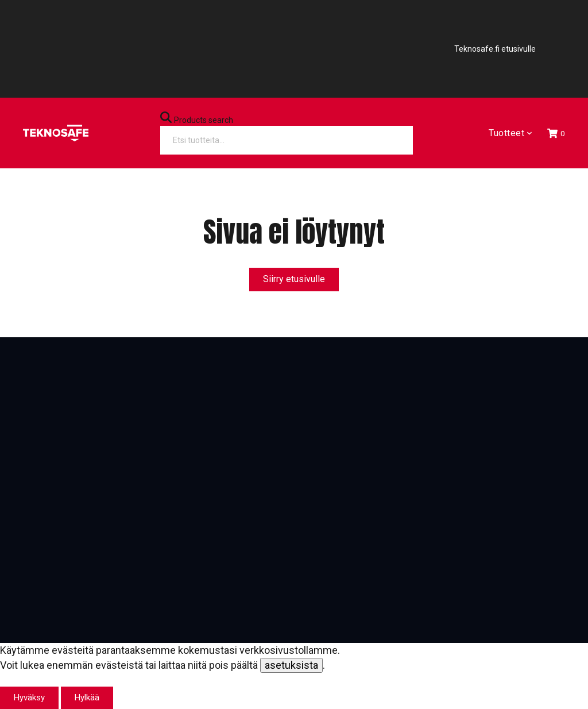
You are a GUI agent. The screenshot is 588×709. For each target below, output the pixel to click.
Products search (204, 120)
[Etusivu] (56, 133)
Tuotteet (510, 133)
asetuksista (291, 665)
